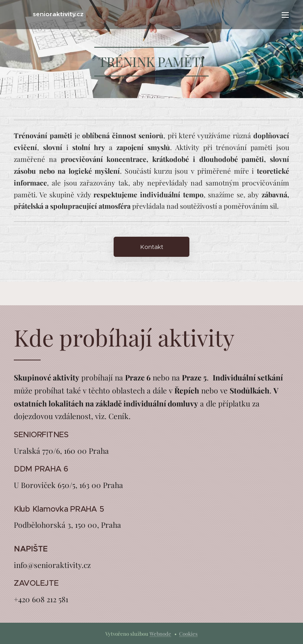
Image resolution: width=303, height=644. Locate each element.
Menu (285, 15)
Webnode (160, 634)
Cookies (188, 634)
